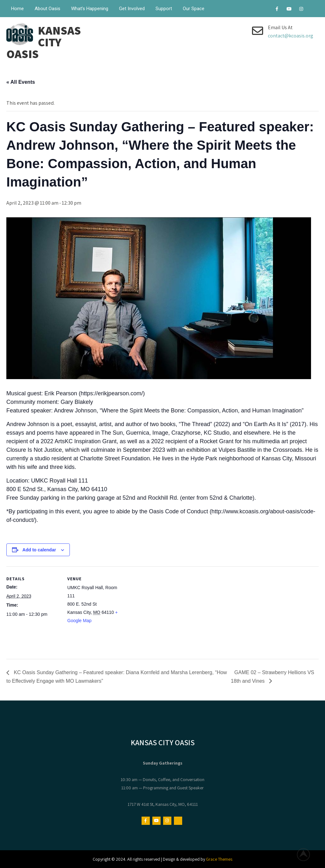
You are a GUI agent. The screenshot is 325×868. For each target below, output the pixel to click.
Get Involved (132, 9)
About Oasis (47, 9)
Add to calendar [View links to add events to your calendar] (39, 550)
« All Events (21, 82)
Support (164, 9)
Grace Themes (219, 859)
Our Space (194, 9)
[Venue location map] (162, 610)
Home (17, 9)
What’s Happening (90, 9)
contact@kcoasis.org (291, 36)
